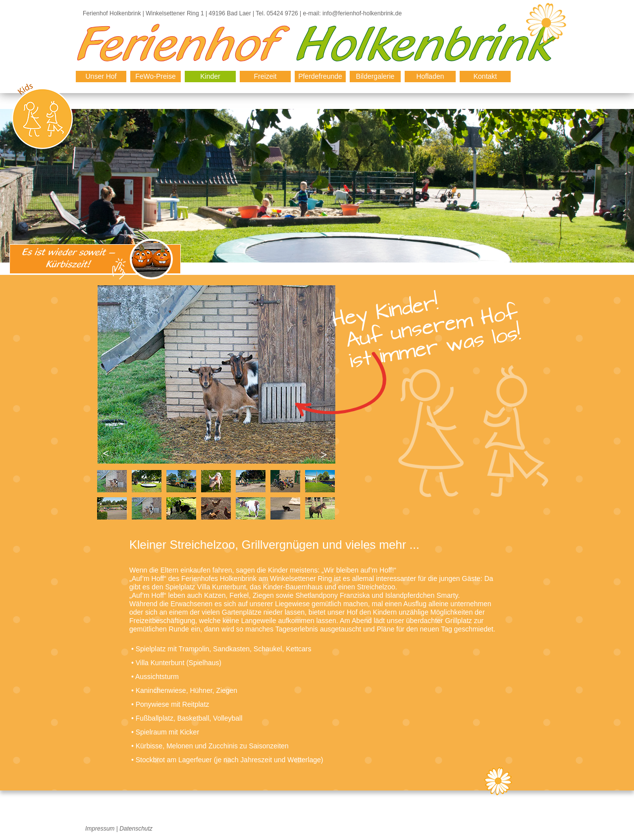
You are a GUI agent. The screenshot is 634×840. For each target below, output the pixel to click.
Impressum (100, 829)
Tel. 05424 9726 (277, 13)
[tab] (112, 481)
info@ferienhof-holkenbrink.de (362, 13)
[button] (105, 455)
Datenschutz (136, 829)
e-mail (310, 13)
